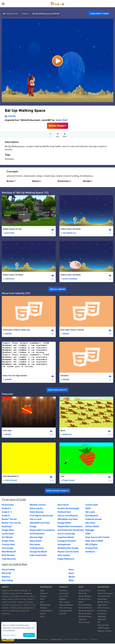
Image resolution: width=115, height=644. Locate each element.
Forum (43, 614)
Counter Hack (8, 545)
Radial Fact (67, 435)
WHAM (8, 435)
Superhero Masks (66, 538)
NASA (88, 509)
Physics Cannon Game (68, 552)
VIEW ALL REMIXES (58, 289)
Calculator (65, 376)
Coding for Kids (12, 14)
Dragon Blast (8, 531)
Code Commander (38, 556)
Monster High (36, 538)
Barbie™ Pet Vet (9, 520)
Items (71, 574)
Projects (25, 14)
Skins (71, 570)
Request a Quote (104, 631)
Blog (42, 591)
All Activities (8, 505)
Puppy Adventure (66, 559)
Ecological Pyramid (67, 541)
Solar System (64, 556)
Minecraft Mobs (85, 605)
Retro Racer (63, 505)
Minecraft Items (85, 614)
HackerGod (10, 279)
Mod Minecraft (9, 552)
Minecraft (6, 574)
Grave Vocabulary (70, 279)
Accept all (29, 635)
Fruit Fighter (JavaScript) (41, 516)
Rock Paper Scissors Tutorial (72, 330)
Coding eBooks (46, 611)
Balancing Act (36, 509)
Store (42, 617)
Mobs (71, 581)
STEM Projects (103, 629)
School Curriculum (105, 594)
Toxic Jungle (7, 549)
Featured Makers (66, 605)
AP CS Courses (104, 608)
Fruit (62, 477)
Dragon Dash (8, 541)
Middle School (103, 603)
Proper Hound (69, 481)
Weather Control (38, 505)
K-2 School (102, 611)
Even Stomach (11, 481)
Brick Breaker (8, 556)
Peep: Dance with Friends (97, 538)
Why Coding (64, 603)
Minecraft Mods (85, 617)
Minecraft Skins (85, 597)
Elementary (102, 600)
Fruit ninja (7, 431)
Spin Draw (90, 523)
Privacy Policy (56, 640)
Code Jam (82, 620)
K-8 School (102, 614)
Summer (63, 614)
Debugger (90, 531)
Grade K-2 (6, 509)
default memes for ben (12, 229)
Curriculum (64, 594)
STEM (88, 534)
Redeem (63, 600)
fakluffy (12, 116)
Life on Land (36, 520)
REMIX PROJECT (58, 126)
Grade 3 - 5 (7, 513)
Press (42, 600)
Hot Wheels (7, 538)
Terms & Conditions (41, 640)
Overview (63, 591)
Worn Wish (10, 233)
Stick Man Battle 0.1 (11, 477)
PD (99, 623)
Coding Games (84, 591)
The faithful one (69, 233)
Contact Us (94, 640)
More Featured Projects (57, 491)
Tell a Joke (90, 513)
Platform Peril (64, 513)
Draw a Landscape (66, 534)
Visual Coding (8, 570)
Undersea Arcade (93, 520)
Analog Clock (92, 549)
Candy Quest (8, 534)
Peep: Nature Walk (94, 541)
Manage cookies (10, 635)
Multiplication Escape (68, 549)
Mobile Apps (45, 605)
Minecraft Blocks (85, 608)
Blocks (72, 577)
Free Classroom (104, 597)
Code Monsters (9, 559)
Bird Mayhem (92, 516)
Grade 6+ (6, 516)
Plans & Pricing (65, 608)
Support (43, 597)
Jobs (42, 603)
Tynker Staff (61, 120)
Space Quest (36, 541)
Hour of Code (84, 623)
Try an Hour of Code (14, 500)
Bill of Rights (91, 545)
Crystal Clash (92, 505)
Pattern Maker (92, 527)
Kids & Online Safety (72, 640)
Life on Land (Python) (68, 516)
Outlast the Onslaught (68, 509)
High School (103, 605)
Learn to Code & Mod (14, 565)
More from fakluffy (57, 390)
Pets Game (35, 545)
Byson (63, 431)
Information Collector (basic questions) (17, 330)
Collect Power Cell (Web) (70, 229)
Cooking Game (37, 549)
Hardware (90, 552)
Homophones (64, 545)
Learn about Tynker (99, 14)
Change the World (38, 552)
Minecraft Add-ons (86, 611)
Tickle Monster (37, 513)
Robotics (6, 577)
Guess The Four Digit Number (15, 376)
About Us (44, 594)
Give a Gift (64, 597)
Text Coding (7, 581)
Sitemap (44, 608)
